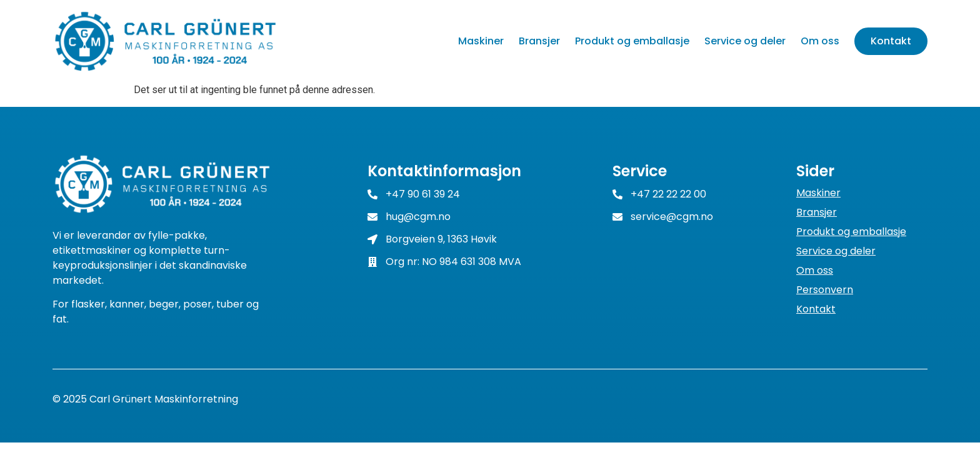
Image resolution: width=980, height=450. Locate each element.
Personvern (825, 290)
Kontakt (891, 41)
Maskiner (481, 41)
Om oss (820, 41)
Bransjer (539, 41)
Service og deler (745, 41)
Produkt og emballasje (632, 41)
